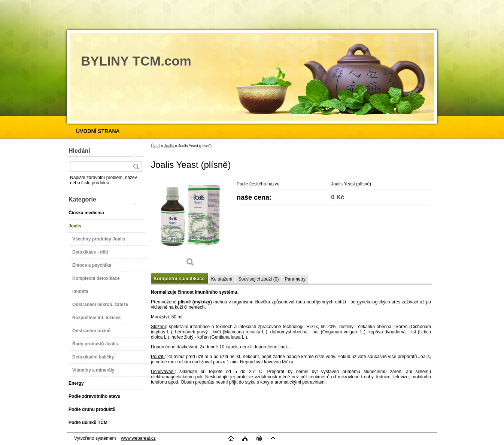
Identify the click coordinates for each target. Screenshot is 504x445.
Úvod (155, 146)
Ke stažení (222, 279)
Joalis (169, 146)
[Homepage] (98, 131)
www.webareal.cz (138, 438)
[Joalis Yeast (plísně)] (190, 225)
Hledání (79, 151)
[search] (136, 167)
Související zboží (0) (258, 279)
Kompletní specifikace (179, 278)
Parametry (295, 279)
